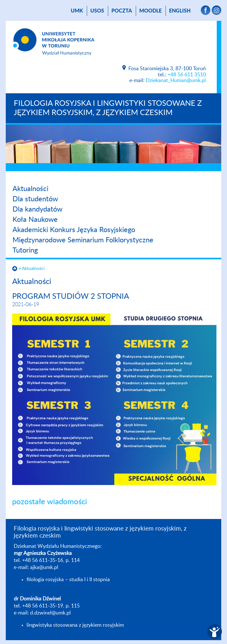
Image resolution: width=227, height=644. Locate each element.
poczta (122, 11)
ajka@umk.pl (44, 567)
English (180, 11)
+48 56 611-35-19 (43, 606)
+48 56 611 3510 (187, 75)
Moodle (150, 11)
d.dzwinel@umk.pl (50, 613)
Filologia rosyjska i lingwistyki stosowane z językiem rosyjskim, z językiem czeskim (108, 108)
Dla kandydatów (37, 209)
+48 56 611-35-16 (43, 560)
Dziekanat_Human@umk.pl (176, 80)
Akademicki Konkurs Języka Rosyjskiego (74, 230)
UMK (77, 11)
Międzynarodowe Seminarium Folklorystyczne (83, 240)
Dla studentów (35, 199)
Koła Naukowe (35, 220)
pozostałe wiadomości (50, 502)
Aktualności (30, 189)
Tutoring (25, 250)
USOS (97, 11)
